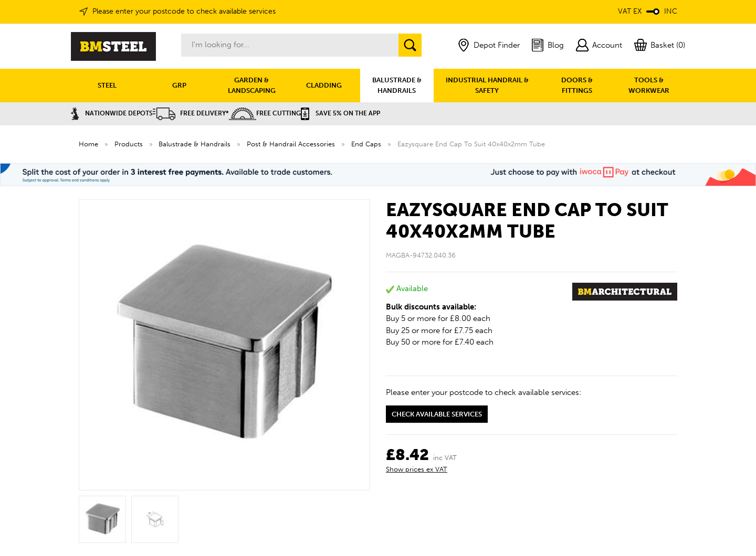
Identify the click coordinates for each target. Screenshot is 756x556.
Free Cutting (265, 113)
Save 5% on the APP (340, 113)
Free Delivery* (191, 113)
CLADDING (324, 85)
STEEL (107, 85)
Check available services (437, 414)
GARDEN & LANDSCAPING (252, 85)
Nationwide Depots (112, 113)
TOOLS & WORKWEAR (649, 85)
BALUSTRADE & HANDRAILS (397, 85)
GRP (179, 85)
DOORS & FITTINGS (577, 85)
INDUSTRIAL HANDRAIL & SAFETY (487, 85)
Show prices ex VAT (417, 469)
